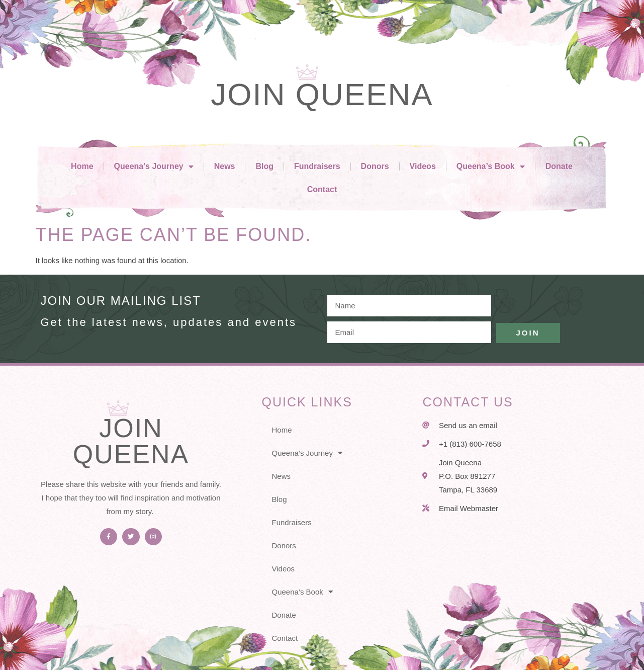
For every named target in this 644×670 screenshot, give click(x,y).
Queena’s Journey (154, 166)
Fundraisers (317, 166)
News (225, 166)
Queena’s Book (491, 166)
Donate (559, 166)
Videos (423, 166)
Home (82, 166)
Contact (322, 189)
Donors (375, 166)
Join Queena (322, 94)
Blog (264, 166)
